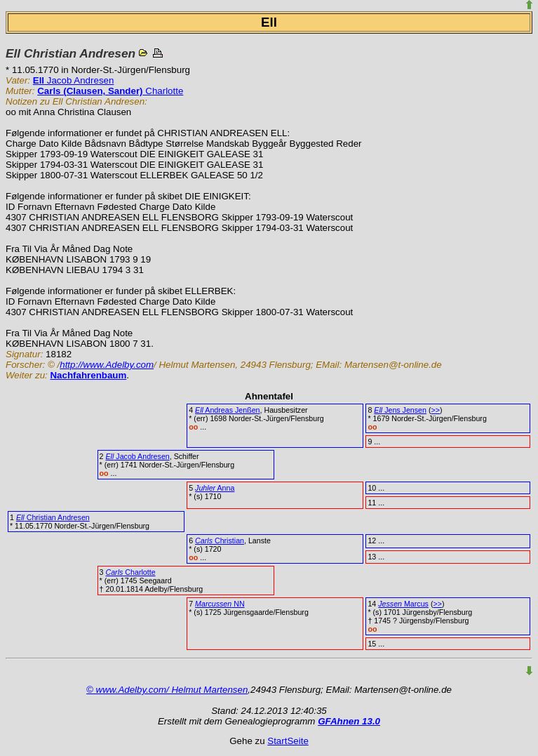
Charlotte (110, 91)
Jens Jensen (400, 410)
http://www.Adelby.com (107, 365)
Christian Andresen (53, 517)
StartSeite (288, 741)
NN (220, 604)
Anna (215, 488)
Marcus (403, 604)
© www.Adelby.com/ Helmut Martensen (167, 690)
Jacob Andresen (74, 80)
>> (435, 410)
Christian (220, 541)
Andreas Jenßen (227, 410)
